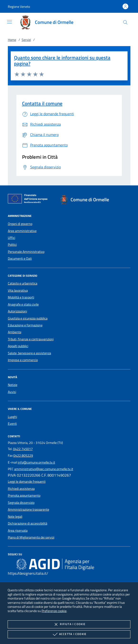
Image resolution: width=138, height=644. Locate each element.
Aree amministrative (22, 231)
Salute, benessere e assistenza (29, 353)
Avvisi (12, 392)
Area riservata (18, 530)
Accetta (69, 634)
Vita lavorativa (18, 290)
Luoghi (12, 417)
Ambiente (15, 332)
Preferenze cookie (54, 611)
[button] (19, 7)
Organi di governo (20, 224)
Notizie (13, 385)
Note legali (15, 517)
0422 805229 (23, 456)
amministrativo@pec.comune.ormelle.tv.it (44, 469)
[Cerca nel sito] (125, 22)
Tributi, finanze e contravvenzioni (31, 339)
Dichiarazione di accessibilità (28, 523)
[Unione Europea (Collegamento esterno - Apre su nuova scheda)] (29, 200)
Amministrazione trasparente (29, 509)
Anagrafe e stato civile (23, 304)
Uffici (12, 238)
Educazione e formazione (25, 325)
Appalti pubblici (18, 346)
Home (12, 40)
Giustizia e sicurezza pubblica (28, 318)
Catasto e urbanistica (23, 283)
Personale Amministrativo (26, 252)
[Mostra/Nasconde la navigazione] (10, 22)
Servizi (26, 40)
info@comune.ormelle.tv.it (36, 462)
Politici (12, 245)
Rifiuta (69, 624)
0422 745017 (23, 449)
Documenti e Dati (20, 258)
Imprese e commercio (23, 360)
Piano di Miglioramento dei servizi (31, 537)
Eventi (12, 424)
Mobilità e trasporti (21, 297)
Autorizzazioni (17, 311)
